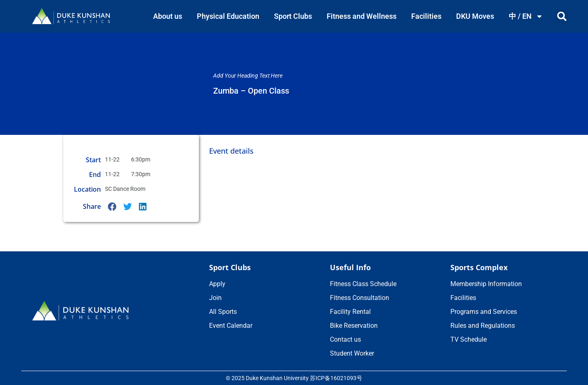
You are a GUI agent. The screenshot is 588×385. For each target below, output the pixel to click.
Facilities (426, 16)
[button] (562, 17)
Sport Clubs (293, 16)
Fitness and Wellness (362, 16)
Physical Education (228, 16)
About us (168, 16)
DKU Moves (475, 16)
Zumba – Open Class (251, 91)
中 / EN (526, 16)
